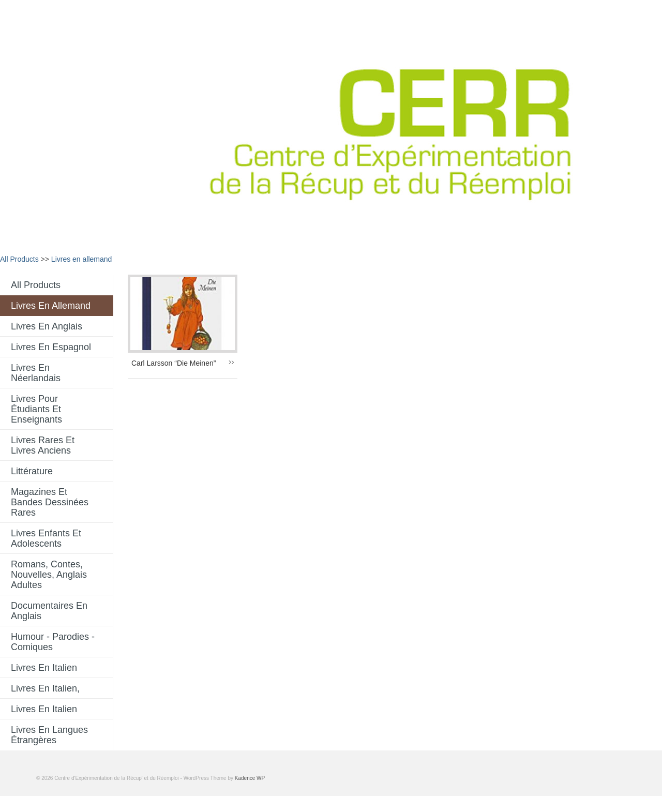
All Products (19, 259)
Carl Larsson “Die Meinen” (174, 363)
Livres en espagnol (51, 347)
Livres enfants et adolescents (46, 538)
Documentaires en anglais (49, 611)
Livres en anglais (47, 326)
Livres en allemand (82, 259)
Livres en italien (44, 668)
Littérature (32, 471)
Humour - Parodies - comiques (53, 642)
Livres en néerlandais (36, 373)
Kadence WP (250, 778)
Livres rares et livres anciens (43, 445)
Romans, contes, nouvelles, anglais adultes (49, 575)
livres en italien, (45, 688)
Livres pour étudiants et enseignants (36, 409)
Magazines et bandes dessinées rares (50, 502)
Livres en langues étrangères (49, 735)
